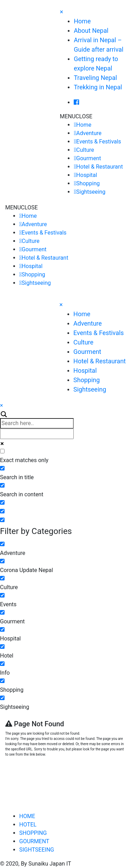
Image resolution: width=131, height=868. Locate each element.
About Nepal (91, 31)
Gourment (89, 158)
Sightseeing (91, 192)
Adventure (89, 133)
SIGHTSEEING (37, 850)
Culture (85, 150)
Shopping (88, 183)
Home (82, 21)
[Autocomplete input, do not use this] (37, 434)
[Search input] (37, 423)
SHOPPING (33, 833)
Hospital (87, 175)
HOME (27, 816)
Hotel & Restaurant (99, 167)
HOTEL (28, 825)
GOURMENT (34, 841)
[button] (76, 116)
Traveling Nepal (95, 78)
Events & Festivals (99, 142)
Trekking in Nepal (98, 87)
